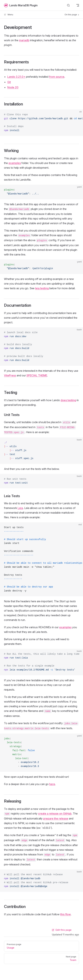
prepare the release (56, 818)
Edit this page (62, 930)
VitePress (10, 375)
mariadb (24, 40)
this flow (65, 914)
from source (57, 77)
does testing (68, 400)
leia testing (42, 288)
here (52, 784)
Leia (20, 508)
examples (15, 163)
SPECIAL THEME (37, 375)
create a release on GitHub (55, 814)
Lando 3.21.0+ (16, 77)
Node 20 (13, 87)
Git (9, 82)
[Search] (68, 5)
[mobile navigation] (78, 5)
